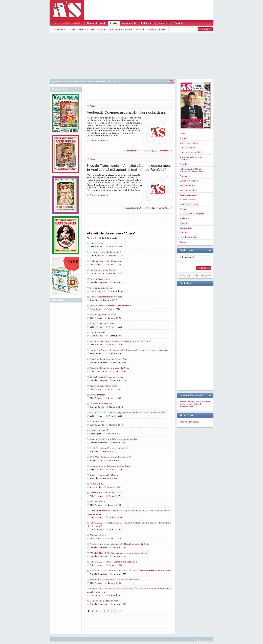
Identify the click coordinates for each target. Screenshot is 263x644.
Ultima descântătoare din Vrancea (106, 297)
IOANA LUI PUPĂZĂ (99, 430)
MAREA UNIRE (96, 484)
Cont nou (187, 275)
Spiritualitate (116, 29)
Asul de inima (59, 29)
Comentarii (166, 151)
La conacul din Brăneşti (101, 404)
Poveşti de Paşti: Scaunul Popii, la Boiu (108, 359)
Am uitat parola (203, 275)
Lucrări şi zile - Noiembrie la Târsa (106, 493)
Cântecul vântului (98, 535)
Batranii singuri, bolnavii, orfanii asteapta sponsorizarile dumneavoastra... (195, 404)
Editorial (184, 164)
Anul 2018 (87, 82)
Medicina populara (157, 29)
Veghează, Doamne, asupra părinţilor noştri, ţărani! (127, 112)
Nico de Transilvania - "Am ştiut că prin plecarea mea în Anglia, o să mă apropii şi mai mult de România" (128, 167)
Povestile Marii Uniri (189, 204)
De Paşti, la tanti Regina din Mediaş (106, 377)
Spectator (184, 223)
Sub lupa (184, 233)
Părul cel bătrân (97, 502)
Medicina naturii (99, 29)
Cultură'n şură (96, 243)
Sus (209, 640)
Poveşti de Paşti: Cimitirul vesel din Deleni (110, 368)
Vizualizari (135, 151)
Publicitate (147, 23)
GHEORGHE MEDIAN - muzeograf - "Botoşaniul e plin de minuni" (120, 341)
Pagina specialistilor (189, 195)
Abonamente (129, 23)
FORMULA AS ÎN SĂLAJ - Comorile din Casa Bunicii (114, 562)
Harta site (201, 640)
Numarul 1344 (104, 82)
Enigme (129, 29)
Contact (179, 23)
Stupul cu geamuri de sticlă (103, 315)
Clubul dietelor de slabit (191, 152)
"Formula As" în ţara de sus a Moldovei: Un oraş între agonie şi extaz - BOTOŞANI (129, 350)
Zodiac (183, 242)
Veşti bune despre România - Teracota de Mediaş (113, 439)
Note (151, 151)
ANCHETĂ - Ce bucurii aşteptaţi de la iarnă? (111, 457)
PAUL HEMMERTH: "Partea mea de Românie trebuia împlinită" (119, 553)
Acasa (93, 106)
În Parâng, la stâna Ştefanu (103, 270)
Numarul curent (96, 23)
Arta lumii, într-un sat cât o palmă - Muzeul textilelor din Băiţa (119, 544)
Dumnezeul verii (97, 332)
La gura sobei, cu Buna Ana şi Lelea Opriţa (110, 466)
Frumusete (185, 176)
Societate (184, 218)
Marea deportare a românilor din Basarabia (110, 306)
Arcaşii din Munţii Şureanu (102, 323)
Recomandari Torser (189, 422)
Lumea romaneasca (78, 29)
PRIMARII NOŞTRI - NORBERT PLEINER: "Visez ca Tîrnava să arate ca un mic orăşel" (130, 571)
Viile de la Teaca (98, 421)
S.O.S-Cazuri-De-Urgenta (192, 214)
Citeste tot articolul (99, 140)
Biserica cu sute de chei (101, 288)
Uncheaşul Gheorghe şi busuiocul (105, 261)
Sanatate (140, 29)
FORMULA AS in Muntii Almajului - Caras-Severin (192, 170)
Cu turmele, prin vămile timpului (105, 252)
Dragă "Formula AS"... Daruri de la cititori (109, 448)
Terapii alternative (188, 237)
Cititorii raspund (187, 147)
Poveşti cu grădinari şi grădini (104, 386)
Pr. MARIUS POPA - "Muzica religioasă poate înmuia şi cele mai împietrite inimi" (128, 412)
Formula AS (62, 82)
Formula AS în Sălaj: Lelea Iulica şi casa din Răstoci (115, 580)
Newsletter (164, 23)
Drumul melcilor (97, 395)
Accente (183, 138)
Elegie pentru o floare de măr (104, 601)
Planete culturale (188, 200)
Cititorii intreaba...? (189, 143)
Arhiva (114, 23)
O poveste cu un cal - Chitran (104, 475)
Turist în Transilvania (100, 279)
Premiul (183, 209)
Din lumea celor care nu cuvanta (191, 158)
